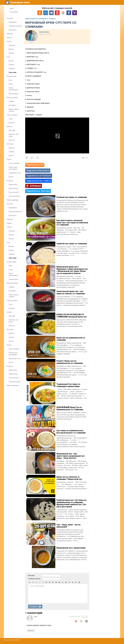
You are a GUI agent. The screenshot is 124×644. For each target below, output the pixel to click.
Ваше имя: (31, 575)
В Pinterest (36, 186)
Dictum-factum (44, 32)
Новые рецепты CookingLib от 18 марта (40, 19)
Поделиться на (39, 181)
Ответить (31, 631)
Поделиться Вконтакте (38, 170)
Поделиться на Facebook (39, 176)
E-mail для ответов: (34, 579)
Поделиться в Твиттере (38, 191)
